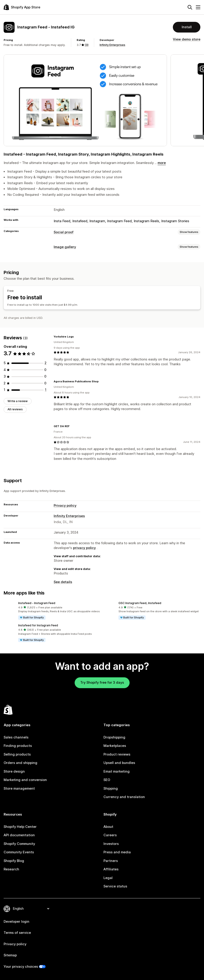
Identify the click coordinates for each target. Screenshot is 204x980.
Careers (110, 835)
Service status (115, 886)
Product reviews (117, 754)
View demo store (187, 39)
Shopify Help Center (20, 827)
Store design (14, 771)
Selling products (17, 754)
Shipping (111, 789)
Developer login (16, 922)
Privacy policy (65, 506)
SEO (107, 780)
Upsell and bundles (119, 763)
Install (187, 27)
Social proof (64, 232)
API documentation (19, 835)
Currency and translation (124, 797)
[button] (52, 611)
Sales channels (16, 737)
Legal (108, 878)
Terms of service (17, 933)
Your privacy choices (21, 967)
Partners (111, 861)
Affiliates (111, 869)
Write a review (18, 401)
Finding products (18, 746)
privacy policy (84, 548)
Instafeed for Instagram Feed (38, 625)
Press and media (117, 852)
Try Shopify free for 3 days (102, 683)
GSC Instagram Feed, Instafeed (140, 603)
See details (63, 582)
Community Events (19, 852)
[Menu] (198, 7)
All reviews (15, 409)
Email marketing (117, 771)
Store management (19, 789)
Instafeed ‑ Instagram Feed (37, 603)
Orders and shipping (20, 763)
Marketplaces (115, 746)
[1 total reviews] (46, 390)
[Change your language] (31, 909)
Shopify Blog (14, 861)
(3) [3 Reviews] (87, 45)
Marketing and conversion (25, 780)
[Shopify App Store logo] (22, 7)
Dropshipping (114, 737)
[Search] (190, 7)
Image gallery (65, 247)
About (108, 827)
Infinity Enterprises (112, 45)
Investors (111, 844)
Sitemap (10, 955)
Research (11, 869)
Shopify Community (19, 844)
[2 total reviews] (45, 363)
